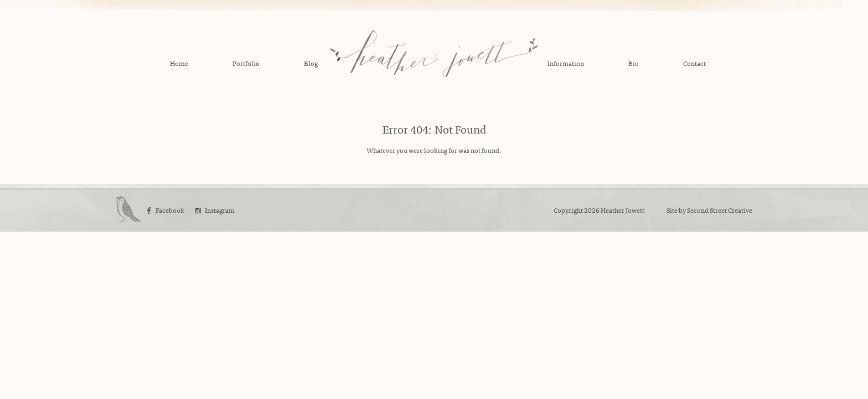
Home (179, 63)
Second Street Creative (720, 210)
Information (566, 63)
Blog (311, 63)
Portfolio (246, 63)
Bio (634, 63)
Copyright (568, 210)
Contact (694, 63)
